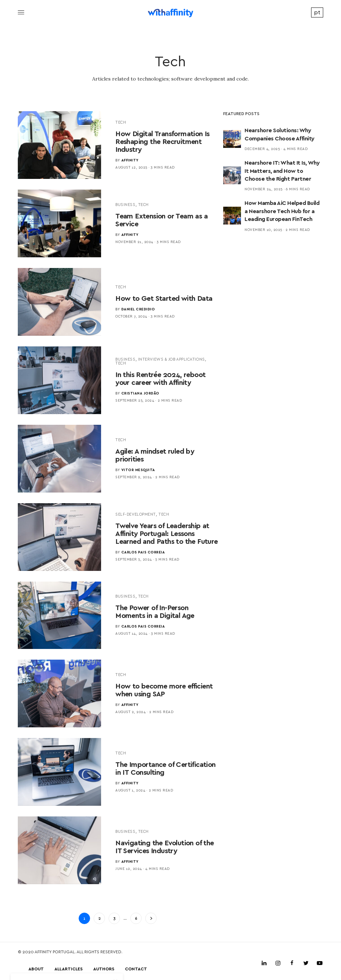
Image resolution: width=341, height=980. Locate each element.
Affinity (130, 160)
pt (317, 12)
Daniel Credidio (138, 309)
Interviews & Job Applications (172, 359)
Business (125, 204)
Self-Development (136, 514)
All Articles (69, 969)
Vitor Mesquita (138, 470)
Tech (121, 122)
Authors (104, 969)
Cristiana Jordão (140, 393)
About (36, 969)
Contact (136, 969)
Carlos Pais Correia (143, 552)
